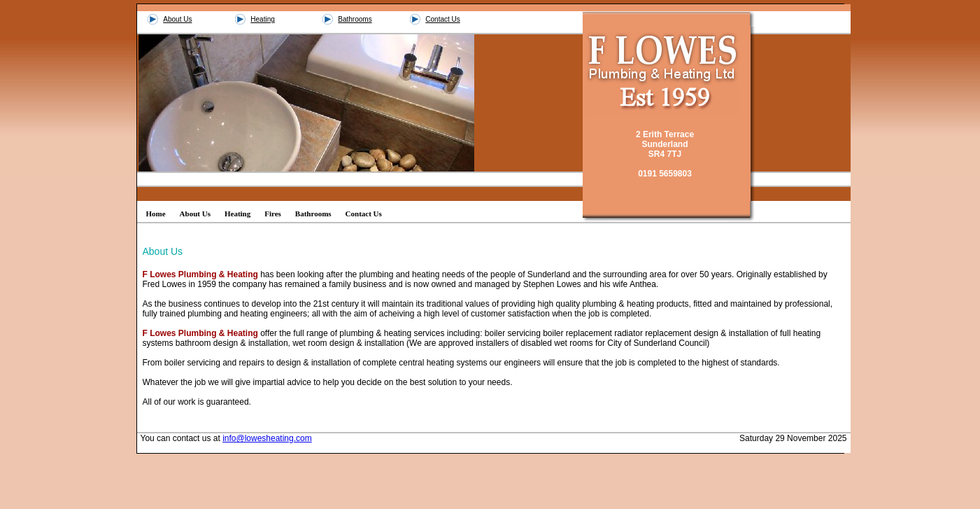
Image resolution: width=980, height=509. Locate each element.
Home (156, 214)
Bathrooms (355, 19)
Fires (273, 214)
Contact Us (442, 19)
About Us (177, 19)
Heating (262, 19)
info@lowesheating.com (267, 438)
